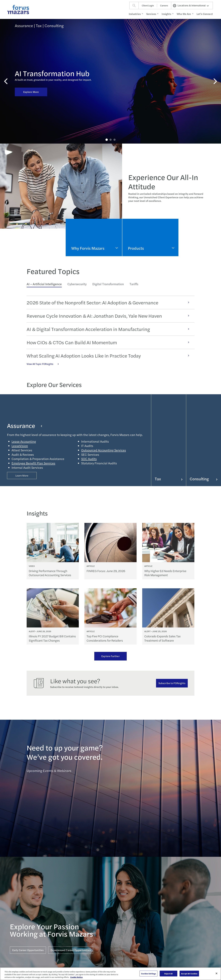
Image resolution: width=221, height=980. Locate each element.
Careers (164, 5)
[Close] (216, 973)
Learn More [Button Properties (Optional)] (22, 475)
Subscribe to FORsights (172, 683)
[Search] (134, 6)
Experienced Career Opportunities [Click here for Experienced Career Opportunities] (71, 950)
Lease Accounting (24, 441)
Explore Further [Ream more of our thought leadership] (110, 656)
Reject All (168, 973)
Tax (169, 479)
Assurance (25, 425)
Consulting (204, 479)
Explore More (31, 63)
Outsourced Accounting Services (104, 450)
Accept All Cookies (189, 973)
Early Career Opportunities (28, 950)
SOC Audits (89, 459)
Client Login (148, 5)
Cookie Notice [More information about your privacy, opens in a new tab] (76, 977)
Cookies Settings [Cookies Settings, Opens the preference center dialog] (148, 973)
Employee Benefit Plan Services (33, 463)
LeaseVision (20, 446)
